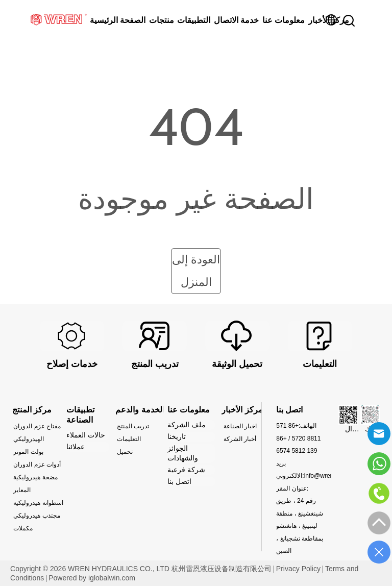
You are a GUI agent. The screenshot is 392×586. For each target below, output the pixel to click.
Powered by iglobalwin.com (92, 578)
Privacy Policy (298, 569)
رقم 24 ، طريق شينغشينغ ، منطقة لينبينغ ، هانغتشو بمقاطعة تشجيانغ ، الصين (300, 526)
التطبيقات (194, 20)
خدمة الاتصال (236, 20)
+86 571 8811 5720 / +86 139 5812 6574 (298, 438)
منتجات (162, 20)
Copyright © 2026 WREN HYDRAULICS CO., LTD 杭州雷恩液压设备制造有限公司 (141, 569)
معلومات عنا (284, 20)
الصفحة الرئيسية (118, 20)
